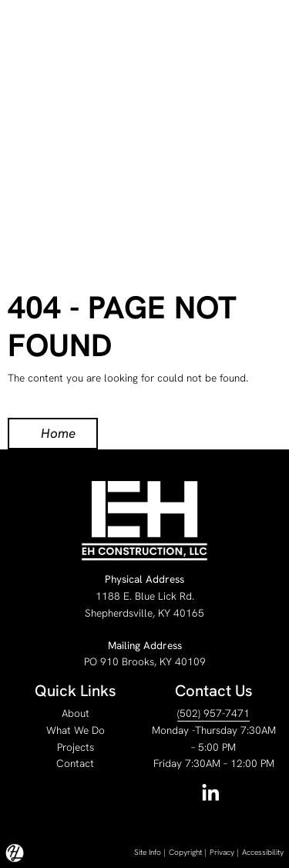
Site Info (148, 852)
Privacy (222, 852)
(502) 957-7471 (213, 713)
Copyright (185, 852)
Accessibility (263, 852)
